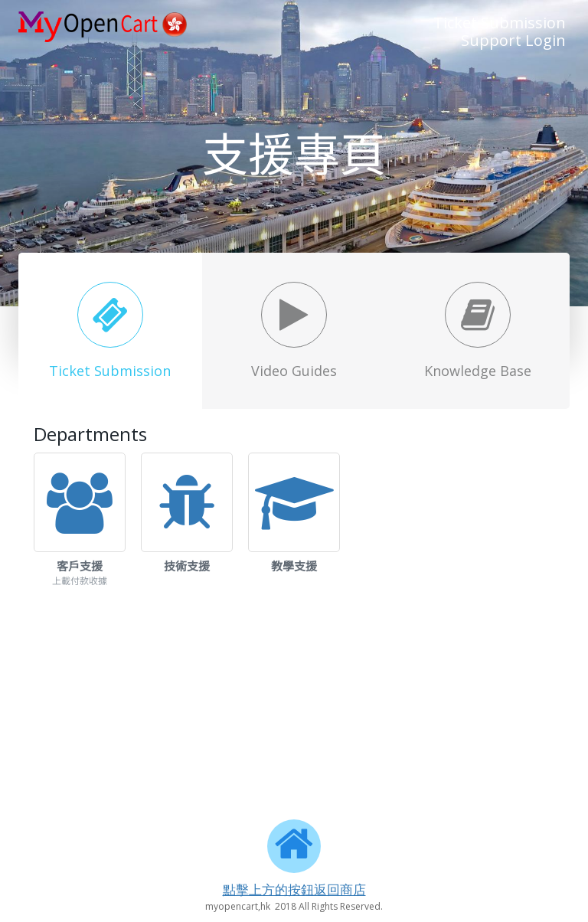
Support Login (513, 40)
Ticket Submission (500, 23)
